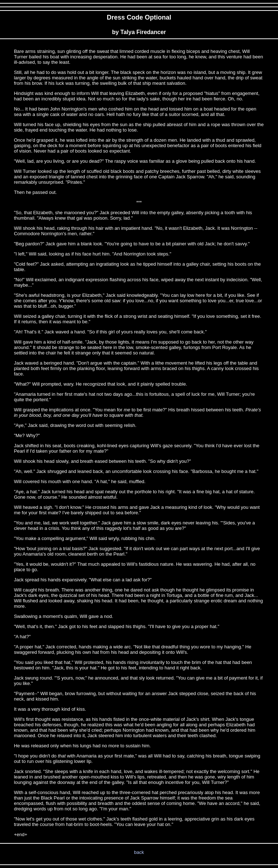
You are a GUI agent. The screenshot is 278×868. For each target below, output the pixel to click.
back (139, 852)
